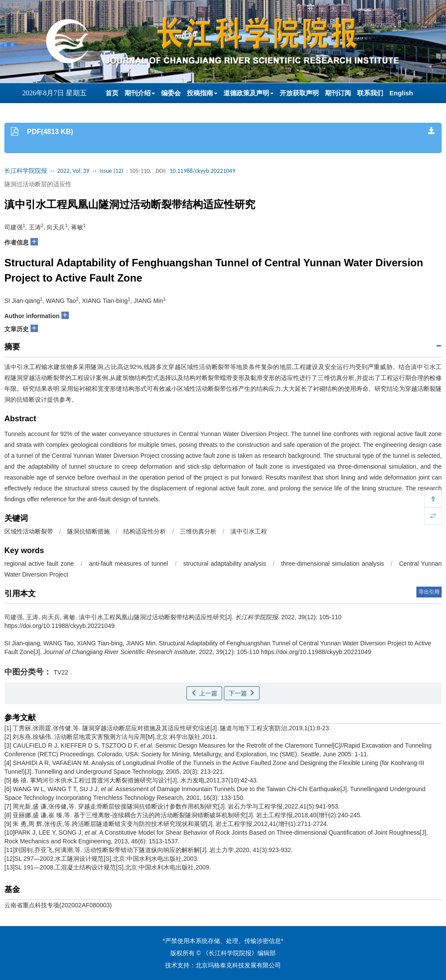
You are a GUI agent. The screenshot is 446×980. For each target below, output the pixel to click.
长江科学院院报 (26, 171)
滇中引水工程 (249, 531)
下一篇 (242, 693)
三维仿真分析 (198, 531)
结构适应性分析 (145, 531)
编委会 (171, 93)
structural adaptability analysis (225, 564)
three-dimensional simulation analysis (333, 564)
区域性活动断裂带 (29, 531)
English (401, 93)
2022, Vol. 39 (73, 171)
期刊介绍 (140, 93)
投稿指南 (202, 93)
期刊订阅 (338, 93)
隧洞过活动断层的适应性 (38, 184)
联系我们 (370, 93)
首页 (112, 93)
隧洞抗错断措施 (88, 531)
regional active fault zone (39, 564)
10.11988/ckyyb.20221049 (202, 171)
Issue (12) (111, 171)
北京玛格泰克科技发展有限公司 (238, 965)
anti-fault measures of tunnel (128, 564)
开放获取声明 (299, 93)
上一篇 (204, 693)
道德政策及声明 (248, 93)
